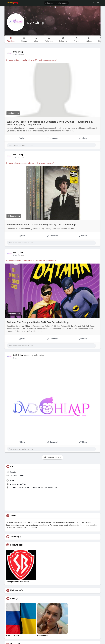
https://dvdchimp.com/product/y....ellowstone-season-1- (31, 163)
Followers (15, 590)
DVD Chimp (35, 23)
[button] (56, 3)
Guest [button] (97, 3)
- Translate (21, 55)
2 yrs (15, 55)
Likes (13, 599)
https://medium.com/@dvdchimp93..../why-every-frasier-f (31, 60)
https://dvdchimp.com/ (18, 476)
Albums (14, 537)
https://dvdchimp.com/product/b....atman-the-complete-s (31, 261)
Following (15, 545)
